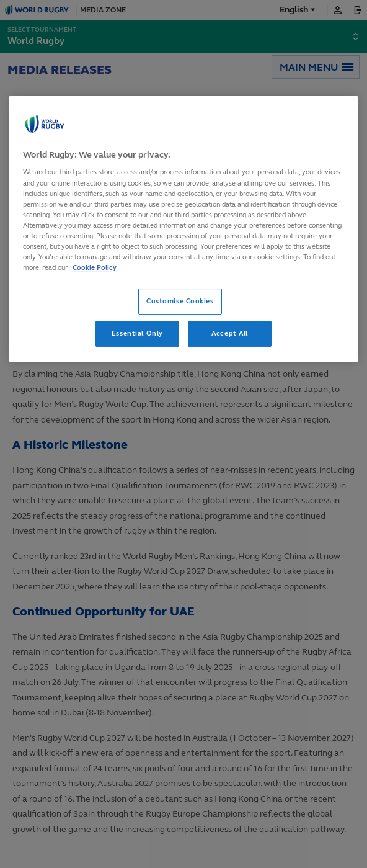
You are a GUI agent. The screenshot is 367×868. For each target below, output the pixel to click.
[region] (183, 229)
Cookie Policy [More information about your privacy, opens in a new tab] (95, 267)
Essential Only (137, 333)
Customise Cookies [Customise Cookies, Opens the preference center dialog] (180, 301)
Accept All (230, 333)
